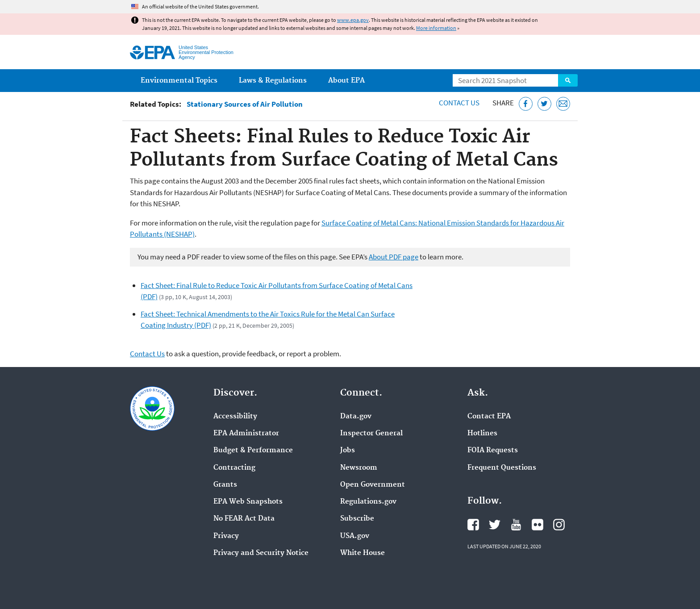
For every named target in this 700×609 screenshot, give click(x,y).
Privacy (226, 536)
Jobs (348, 450)
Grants (225, 485)
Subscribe (357, 519)
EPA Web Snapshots (248, 502)
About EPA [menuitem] (346, 81)
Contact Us (459, 103)
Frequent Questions (502, 468)
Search (568, 80)
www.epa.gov (353, 20)
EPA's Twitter (495, 525)
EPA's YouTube (516, 525)
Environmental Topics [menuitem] (179, 81)
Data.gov (356, 417)
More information (436, 28)
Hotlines (482, 434)
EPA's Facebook (473, 525)
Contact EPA (489, 417)
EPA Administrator (246, 434)
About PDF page (394, 257)
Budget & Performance (253, 450)
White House (362, 553)
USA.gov (355, 536)
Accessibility (235, 417)
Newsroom (359, 468)
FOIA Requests (493, 450)
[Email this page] (563, 104)
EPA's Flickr (537, 525)
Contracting (234, 468)
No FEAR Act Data (244, 519)
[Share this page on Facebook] (526, 104)
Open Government (373, 485)
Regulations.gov (368, 502)
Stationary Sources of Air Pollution (245, 104)
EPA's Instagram (559, 525)
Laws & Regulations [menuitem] (273, 81)
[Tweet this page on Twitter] (544, 104)
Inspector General (371, 434)
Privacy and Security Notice (261, 553)
